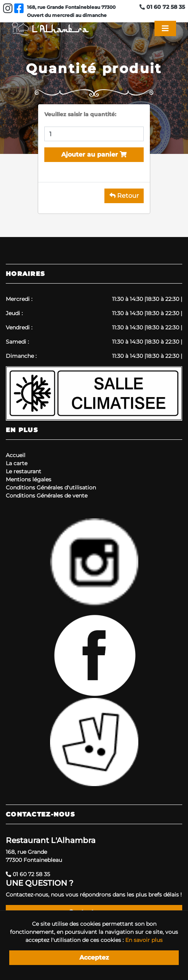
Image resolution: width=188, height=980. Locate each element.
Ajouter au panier (94, 154)
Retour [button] (124, 196)
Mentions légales (29, 479)
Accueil (16, 455)
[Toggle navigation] (165, 28)
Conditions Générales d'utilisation (51, 487)
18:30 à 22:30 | (164, 299)
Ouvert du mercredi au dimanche (67, 15)
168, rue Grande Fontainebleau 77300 (71, 7)
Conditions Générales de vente (47, 496)
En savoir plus (144, 940)
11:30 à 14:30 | (129, 299)
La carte (17, 463)
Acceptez (94, 957)
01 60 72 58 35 (162, 7)
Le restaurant (23, 471)
